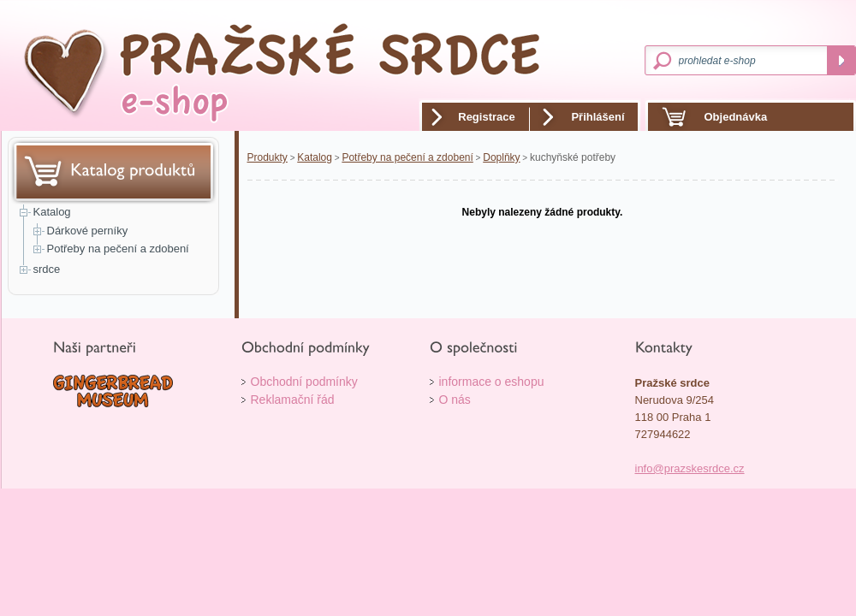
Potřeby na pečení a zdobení (118, 249)
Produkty (267, 157)
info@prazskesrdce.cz (690, 468)
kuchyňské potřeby (573, 157)
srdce (47, 269)
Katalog (52, 212)
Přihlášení (597, 117)
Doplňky (501, 157)
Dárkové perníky (88, 231)
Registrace (486, 117)
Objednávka (736, 117)
